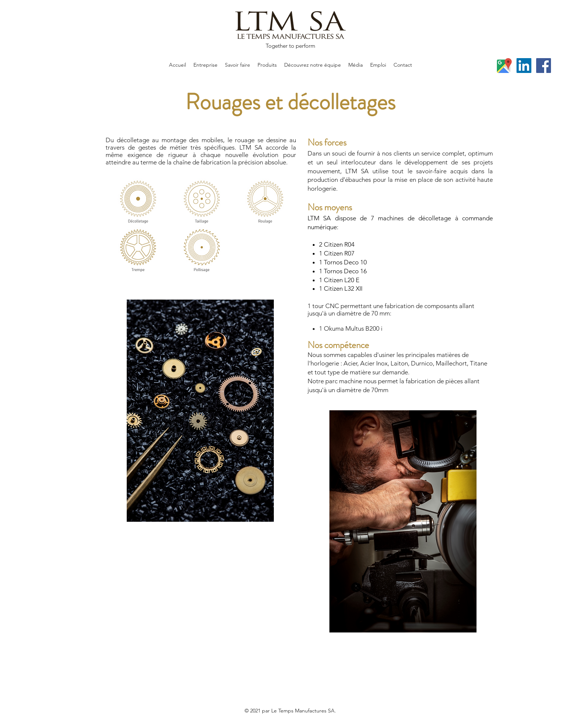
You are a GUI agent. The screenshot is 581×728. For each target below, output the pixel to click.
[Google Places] (504, 66)
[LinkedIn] (524, 66)
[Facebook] (544, 66)
